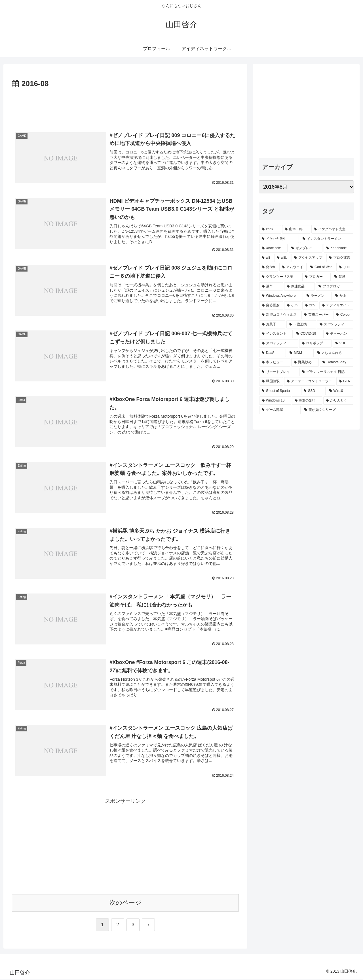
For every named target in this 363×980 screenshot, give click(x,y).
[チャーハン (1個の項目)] (338, 334)
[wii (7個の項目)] (266, 258)
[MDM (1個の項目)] (300, 353)
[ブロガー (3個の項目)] (316, 277)
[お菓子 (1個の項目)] (272, 324)
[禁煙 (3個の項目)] (343, 277)
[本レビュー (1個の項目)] (275, 362)
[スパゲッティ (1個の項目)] (335, 324)
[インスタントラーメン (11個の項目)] (327, 239)
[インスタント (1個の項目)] (276, 334)
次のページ (125, 903)
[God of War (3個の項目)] (321, 267)
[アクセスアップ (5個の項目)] (308, 258)
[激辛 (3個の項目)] (271, 287)
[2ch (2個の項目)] (310, 306)
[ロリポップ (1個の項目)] (315, 343)
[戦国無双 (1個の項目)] (271, 381)
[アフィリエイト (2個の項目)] (336, 306)
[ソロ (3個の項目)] (345, 267)
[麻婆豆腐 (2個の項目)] (271, 306)
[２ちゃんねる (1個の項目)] (334, 353)
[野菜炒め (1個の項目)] (305, 362)
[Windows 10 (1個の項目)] (275, 401)
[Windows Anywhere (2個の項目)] (281, 296)
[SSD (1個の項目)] (313, 391)
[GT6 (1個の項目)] (345, 381)
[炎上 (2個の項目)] (343, 296)
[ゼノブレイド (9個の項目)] (306, 248)
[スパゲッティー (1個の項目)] (279, 343)
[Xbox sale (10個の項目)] (273, 248)
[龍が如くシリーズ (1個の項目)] (328, 410)
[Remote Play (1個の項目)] (337, 362)
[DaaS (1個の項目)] (273, 353)
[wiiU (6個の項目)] (282, 258)
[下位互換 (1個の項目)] (301, 324)
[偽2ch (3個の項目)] (269, 267)
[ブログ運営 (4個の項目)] (340, 258)
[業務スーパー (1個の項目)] (317, 315)
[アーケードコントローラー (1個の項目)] (310, 381)
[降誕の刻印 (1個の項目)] (307, 401)
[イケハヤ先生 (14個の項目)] (279, 239)
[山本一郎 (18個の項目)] (296, 229)
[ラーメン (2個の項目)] (318, 296)
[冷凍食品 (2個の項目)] (299, 287)
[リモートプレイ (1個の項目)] (279, 372)
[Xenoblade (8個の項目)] (338, 248)
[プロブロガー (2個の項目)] (335, 287)
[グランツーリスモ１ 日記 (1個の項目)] (326, 372)
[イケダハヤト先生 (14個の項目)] (332, 229)
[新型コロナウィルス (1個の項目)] (280, 315)
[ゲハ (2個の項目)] (293, 306)
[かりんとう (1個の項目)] (338, 401)
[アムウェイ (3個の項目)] (293, 267)
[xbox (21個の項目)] (270, 229)
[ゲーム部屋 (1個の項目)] (280, 410)
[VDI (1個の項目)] (343, 343)
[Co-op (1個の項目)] (343, 315)
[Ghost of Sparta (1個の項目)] (280, 391)
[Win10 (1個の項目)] (340, 391)
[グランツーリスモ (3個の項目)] (280, 277)
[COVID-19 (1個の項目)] (308, 334)
